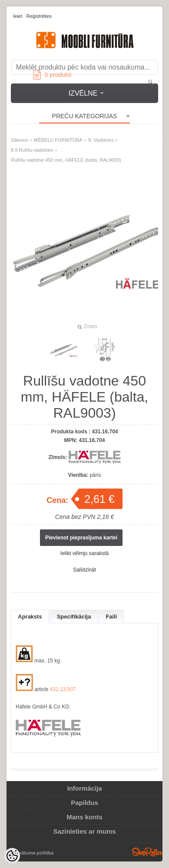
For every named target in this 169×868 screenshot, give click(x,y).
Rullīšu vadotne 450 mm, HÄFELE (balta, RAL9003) (66, 160)
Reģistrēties (39, 16)
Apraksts (30, 617)
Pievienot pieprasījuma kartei (81, 538)
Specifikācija (74, 617)
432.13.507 (63, 689)
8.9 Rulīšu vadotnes (32, 150)
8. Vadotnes (101, 140)
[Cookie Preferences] (12, 856)
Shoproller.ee (147, 852)
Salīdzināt (84, 570)
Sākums (20, 140)
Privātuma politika (33, 853)
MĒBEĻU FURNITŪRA (58, 140)
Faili (111, 617)
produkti (52, 75)
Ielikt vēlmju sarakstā (84, 553)
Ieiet (18, 16)
